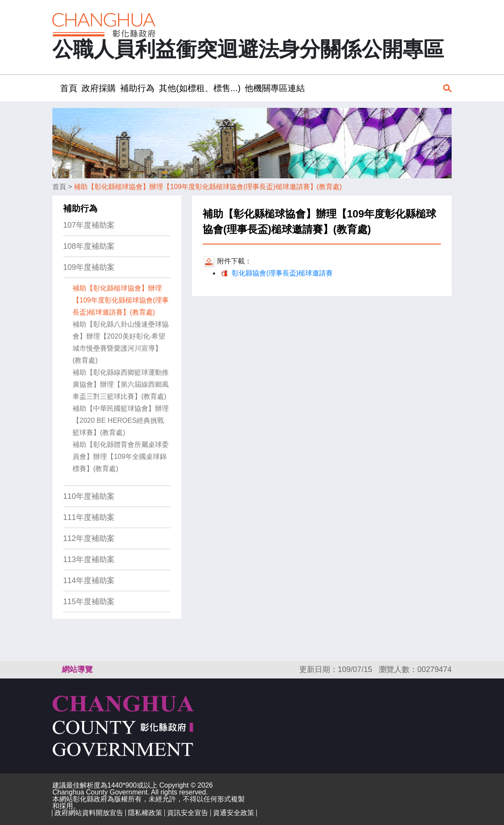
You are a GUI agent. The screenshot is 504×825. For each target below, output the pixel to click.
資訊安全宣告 (188, 813)
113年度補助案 (89, 559)
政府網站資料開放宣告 (89, 813)
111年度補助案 (89, 517)
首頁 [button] (69, 88)
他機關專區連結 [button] (275, 88)
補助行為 (80, 208)
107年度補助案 (89, 225)
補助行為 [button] (137, 88)
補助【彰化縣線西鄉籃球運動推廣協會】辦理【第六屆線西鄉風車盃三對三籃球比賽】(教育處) (121, 384)
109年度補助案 (89, 267)
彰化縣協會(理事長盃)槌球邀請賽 (282, 273)
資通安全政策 (234, 813)
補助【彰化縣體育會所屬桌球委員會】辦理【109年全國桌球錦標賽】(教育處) (121, 457)
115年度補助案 (89, 602)
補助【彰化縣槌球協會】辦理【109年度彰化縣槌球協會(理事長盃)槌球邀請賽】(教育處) (208, 187)
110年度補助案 (89, 496)
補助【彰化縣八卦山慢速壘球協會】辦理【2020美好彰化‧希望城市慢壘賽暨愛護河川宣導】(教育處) (121, 342)
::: (55, 88)
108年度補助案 (89, 246)
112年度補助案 (89, 538)
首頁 (59, 187)
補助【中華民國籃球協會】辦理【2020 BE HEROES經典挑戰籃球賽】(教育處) (121, 420)
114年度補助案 (89, 581)
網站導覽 (77, 669)
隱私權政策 (145, 813)
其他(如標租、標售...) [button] (200, 88)
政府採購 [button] (99, 88)
